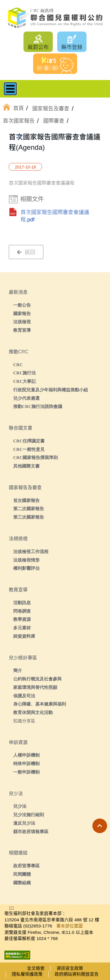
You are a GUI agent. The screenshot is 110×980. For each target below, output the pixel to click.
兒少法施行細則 (29, 815)
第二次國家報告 (29, 509)
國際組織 (22, 883)
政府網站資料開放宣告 (77, 974)
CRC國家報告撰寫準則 (36, 457)
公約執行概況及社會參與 (37, 679)
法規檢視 (22, 322)
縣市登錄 (72, 47)
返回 (26, 252)
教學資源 (22, 619)
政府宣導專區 (26, 866)
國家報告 (22, 313)
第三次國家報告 (29, 517)
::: (19, 136)
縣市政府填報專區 (31, 832)
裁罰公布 (38, 47)
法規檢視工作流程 (31, 551)
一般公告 (22, 305)
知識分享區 (24, 721)
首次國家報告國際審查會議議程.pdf (55, 216)
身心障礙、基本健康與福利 (40, 704)
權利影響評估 (26, 568)
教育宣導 (22, 330)
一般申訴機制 (26, 772)
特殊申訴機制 (26, 763)
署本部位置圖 (70, 926)
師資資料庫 (24, 636)
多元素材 (22, 628)
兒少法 (20, 806)
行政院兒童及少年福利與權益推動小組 (51, 390)
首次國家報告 (26, 500)
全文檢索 (36, 968)
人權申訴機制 (26, 755)
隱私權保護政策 (27, 974)
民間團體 (22, 874)
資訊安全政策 (70, 968)
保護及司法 (24, 696)
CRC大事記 (25, 381)
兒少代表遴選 (26, 398)
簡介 (18, 670)
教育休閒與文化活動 (33, 712)
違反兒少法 (24, 823)
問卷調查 (22, 611)
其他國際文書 (26, 466)
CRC (18, 365)
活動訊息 (22, 603)
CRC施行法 (25, 373)
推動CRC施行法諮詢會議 (38, 406)
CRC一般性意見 (29, 449)
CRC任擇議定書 (29, 441)
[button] (100, 826)
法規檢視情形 (26, 560)
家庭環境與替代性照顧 (35, 687)
